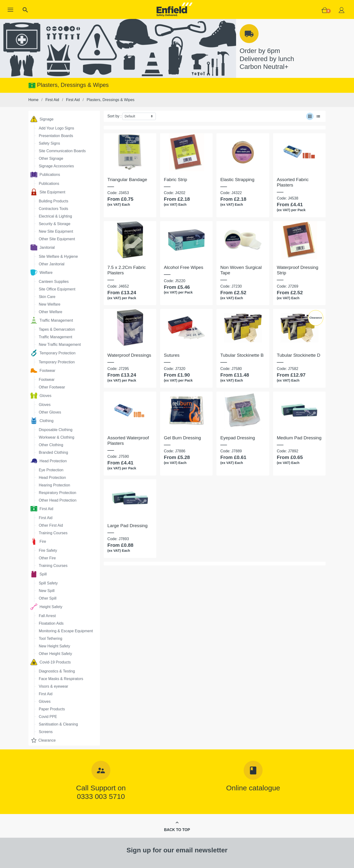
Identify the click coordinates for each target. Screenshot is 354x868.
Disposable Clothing (56, 430)
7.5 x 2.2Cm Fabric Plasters (127, 270)
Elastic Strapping (237, 180)
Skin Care (47, 297)
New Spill (47, 591)
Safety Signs (49, 143)
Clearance (43, 740)
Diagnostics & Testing (57, 671)
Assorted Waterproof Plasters (128, 441)
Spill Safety (48, 583)
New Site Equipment (56, 231)
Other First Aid (51, 525)
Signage (42, 119)
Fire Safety (48, 550)
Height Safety (46, 607)
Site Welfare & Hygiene (58, 256)
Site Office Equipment (57, 289)
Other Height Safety (56, 654)
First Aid (42, 509)
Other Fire (47, 558)
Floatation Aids (51, 623)
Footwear (43, 370)
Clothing (42, 421)
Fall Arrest (47, 616)
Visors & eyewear (54, 686)
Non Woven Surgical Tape (241, 270)
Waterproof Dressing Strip (298, 270)
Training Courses (53, 533)
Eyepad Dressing (237, 438)
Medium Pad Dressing (299, 438)
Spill (39, 574)
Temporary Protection (53, 353)
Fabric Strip (175, 180)
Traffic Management (52, 320)
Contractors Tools (54, 209)
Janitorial (43, 247)
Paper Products (52, 709)
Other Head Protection (58, 500)
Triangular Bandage (127, 180)
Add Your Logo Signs (56, 128)
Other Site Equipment (57, 239)
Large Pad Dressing (128, 526)
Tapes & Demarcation (57, 329)
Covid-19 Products (51, 662)
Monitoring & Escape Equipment (66, 631)
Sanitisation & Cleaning (58, 724)
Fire (38, 541)
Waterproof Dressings (129, 355)
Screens (46, 732)
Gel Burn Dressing (182, 438)
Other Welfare (51, 312)
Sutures (172, 355)
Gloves (41, 396)
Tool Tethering (51, 639)
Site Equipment (48, 192)
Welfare (41, 272)
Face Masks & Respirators (61, 679)
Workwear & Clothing (57, 437)
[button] (10, 10)
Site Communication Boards (62, 151)
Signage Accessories (56, 166)
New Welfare (50, 304)
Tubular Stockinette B (242, 355)
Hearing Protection (55, 485)
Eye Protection (51, 470)
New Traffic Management (60, 345)
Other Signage (51, 158)
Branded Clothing (54, 452)
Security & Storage (55, 224)
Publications (45, 174)
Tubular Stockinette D (299, 355)
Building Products (54, 201)
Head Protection (49, 461)
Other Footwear (52, 387)
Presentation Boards (56, 136)
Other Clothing (51, 445)
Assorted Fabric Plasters (293, 182)
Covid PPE (48, 717)
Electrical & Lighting (56, 216)
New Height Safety (55, 646)
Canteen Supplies (54, 282)
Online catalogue (253, 788)
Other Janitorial (52, 264)
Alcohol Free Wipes (184, 267)
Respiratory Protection (58, 493)
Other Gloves (50, 412)
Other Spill (48, 598)
